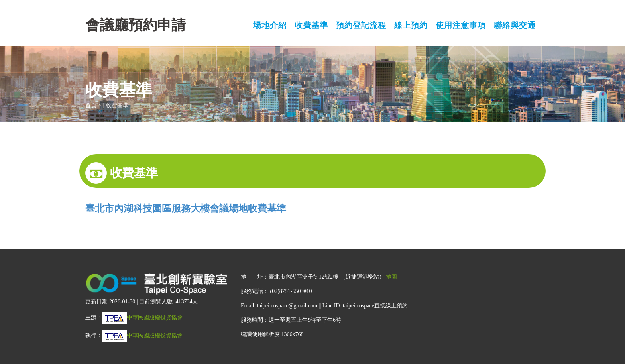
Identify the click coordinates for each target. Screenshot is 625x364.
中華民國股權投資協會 (142, 318)
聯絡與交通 (515, 25)
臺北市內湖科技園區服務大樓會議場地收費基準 (186, 209)
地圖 (391, 277)
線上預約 (411, 25)
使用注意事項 (461, 25)
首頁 (91, 105)
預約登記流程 (361, 25)
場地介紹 (270, 25)
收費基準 (311, 25)
